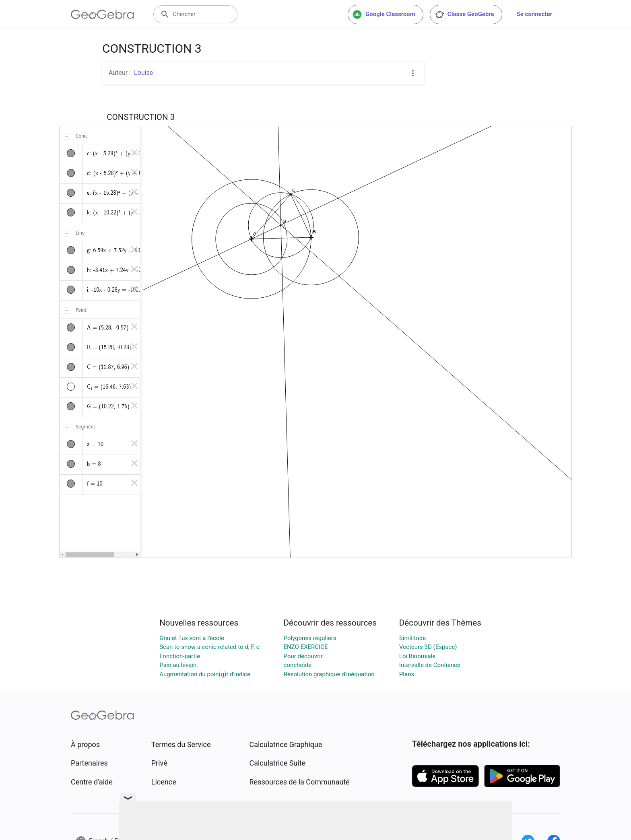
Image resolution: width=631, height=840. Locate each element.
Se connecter (534, 14)
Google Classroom (384, 14)
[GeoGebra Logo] (102, 14)
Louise (143, 73)
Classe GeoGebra (464, 14)
